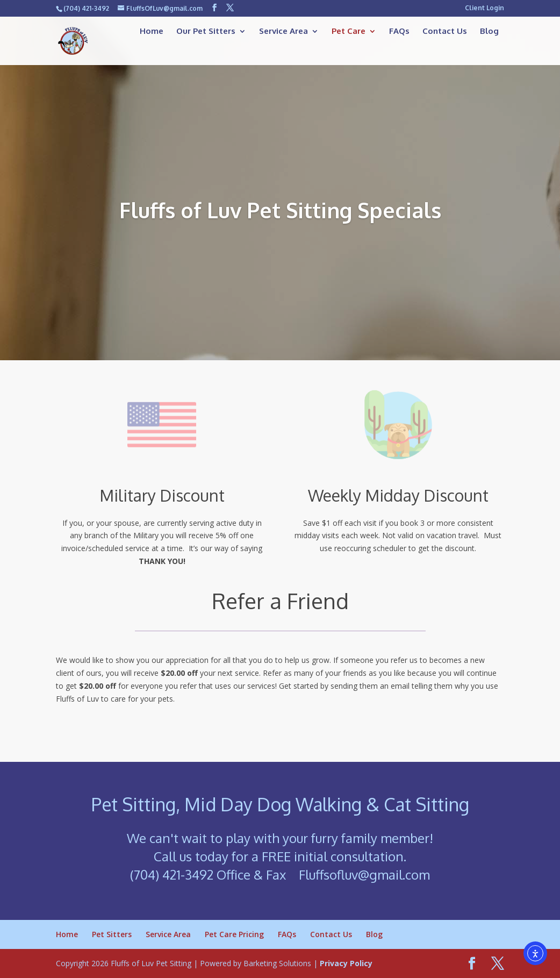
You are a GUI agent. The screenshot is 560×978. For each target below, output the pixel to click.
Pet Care (349, 32)
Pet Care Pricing (234, 934)
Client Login (484, 8)
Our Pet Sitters (206, 32)
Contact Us (445, 32)
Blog (489, 32)
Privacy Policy (346, 963)
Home (152, 32)
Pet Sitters (112, 934)
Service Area (283, 32)
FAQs (399, 32)
